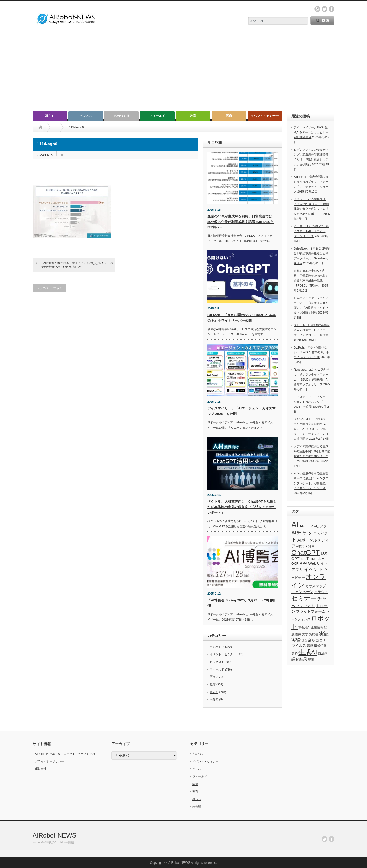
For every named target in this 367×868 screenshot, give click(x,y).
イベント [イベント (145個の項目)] (313, 569)
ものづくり (122, 116)
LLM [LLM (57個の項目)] (321, 559)
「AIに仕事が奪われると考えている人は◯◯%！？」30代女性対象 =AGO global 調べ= (77, 265)
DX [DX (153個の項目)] (324, 553)
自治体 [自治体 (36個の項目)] (323, 653)
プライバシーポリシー (49, 761)
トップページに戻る (49, 288)
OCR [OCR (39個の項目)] (295, 564)
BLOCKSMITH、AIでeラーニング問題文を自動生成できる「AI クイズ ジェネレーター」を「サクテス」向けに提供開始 (312, 429)
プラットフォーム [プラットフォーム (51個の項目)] (311, 612)
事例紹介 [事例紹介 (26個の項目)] (304, 627)
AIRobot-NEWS (54, 835)
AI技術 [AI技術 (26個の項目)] (300, 546)
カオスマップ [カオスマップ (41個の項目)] (316, 586)
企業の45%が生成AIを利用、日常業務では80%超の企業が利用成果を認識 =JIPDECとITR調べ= (241, 222)
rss (317, 9)
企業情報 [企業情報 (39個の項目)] (317, 627)
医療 (229, 116)
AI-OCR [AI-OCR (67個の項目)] (306, 526)
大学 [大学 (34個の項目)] (305, 634)
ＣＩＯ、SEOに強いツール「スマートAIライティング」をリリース (311, 231)
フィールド (157, 116)
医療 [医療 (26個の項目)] (298, 634)
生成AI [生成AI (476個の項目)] (308, 652)
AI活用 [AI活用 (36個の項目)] (310, 546)
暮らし (50, 116)
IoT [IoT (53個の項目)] (306, 559)
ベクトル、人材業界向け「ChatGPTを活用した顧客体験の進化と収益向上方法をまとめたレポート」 (242, 507)
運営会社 (41, 769)
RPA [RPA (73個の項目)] (303, 563)
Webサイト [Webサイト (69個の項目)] (318, 563)
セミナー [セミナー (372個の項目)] (304, 598)
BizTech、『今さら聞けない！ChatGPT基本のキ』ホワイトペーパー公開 (311, 352)
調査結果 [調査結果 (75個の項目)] (299, 659)
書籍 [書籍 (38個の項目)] (310, 646)
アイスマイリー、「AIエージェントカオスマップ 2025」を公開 (311, 402)
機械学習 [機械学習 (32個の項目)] (320, 646)
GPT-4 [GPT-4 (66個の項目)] (297, 559)
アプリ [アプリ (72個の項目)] (297, 570)
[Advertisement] (183, 72)
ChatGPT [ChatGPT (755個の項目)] (306, 553)
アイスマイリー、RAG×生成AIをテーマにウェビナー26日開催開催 (311, 132)
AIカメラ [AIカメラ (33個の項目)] (320, 526)
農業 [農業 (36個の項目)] (311, 659)
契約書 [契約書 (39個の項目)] (314, 634)
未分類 (214, 699)
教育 (193, 116)
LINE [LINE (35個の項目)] (313, 559)
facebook (332, 9)
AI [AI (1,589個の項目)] (295, 525)
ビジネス (86, 116)
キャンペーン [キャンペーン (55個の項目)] (302, 592)
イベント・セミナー (265, 116)
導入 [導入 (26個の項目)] (305, 641)
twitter (324, 9)
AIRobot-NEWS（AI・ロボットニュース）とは (65, 754)
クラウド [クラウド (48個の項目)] (321, 592)
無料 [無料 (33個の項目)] (295, 653)
